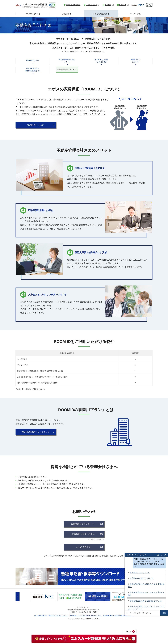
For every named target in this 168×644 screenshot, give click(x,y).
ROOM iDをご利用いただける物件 (101, 61)
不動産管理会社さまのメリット (67, 61)
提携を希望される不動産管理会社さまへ (33, 70)
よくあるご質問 (92, 5)
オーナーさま (135, 14)
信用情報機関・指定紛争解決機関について (118, 616)
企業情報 (108, 5)
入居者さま (67, 14)
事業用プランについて (135, 61)
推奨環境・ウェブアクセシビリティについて (86, 616)
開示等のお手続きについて (58, 616)
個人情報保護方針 (41, 616)
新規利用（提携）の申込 (83, 534)
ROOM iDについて (33, 14)
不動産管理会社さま (101, 14)
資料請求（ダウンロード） (83, 524)
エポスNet (123, 5)
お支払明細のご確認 (73, 5)
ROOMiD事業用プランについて (35, 432)
